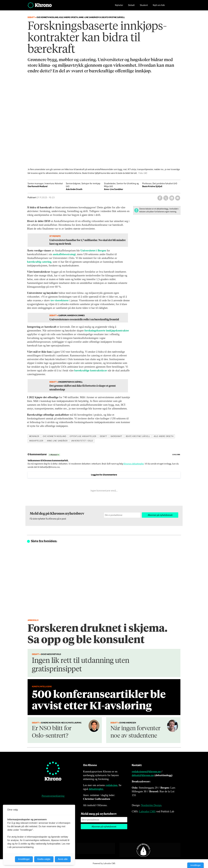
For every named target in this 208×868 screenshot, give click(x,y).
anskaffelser (36, 441)
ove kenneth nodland (54, 436)
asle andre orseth (164, 436)
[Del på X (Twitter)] (166, 198)
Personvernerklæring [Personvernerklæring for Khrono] (53, 796)
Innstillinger (196, 865)
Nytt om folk (159, 7)
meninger (34, 436)
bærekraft (116, 436)
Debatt (131, 7)
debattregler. (96, 789)
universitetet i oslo (82, 441)
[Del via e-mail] (178, 198)
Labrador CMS (147, 811)
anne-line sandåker (57, 441)
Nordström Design (151, 805)
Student (144, 7)
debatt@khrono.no (143, 775)
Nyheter (119, 7)
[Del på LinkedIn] (172, 198)
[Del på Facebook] (160, 198)
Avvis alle (63, 859)
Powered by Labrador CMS (104, 864)
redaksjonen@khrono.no (146, 771)
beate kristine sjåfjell (138, 436)
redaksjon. (112, 785)
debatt (103, 436)
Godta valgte (44, 859)
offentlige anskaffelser (83, 436)
